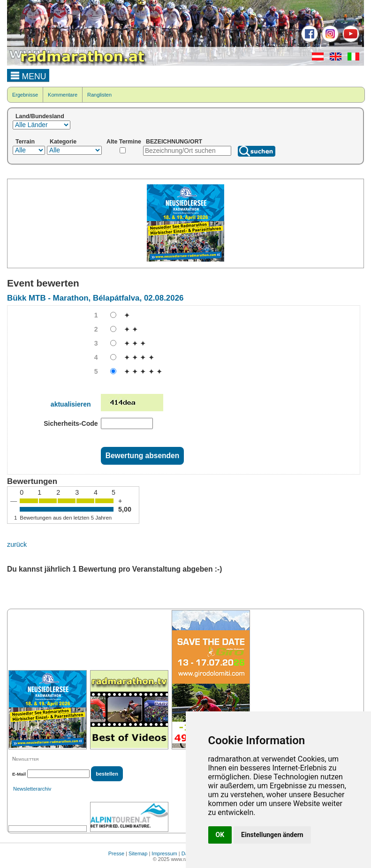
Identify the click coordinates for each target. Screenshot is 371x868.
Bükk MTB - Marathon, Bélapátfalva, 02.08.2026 (95, 298)
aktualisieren (71, 404)
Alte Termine (124, 142)
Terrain (25, 142)
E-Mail (19, 774)
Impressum (164, 853)
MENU (28, 75)
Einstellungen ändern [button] (272, 835)
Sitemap (138, 853)
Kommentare (63, 95)
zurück (17, 544)
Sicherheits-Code (71, 423)
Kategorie (63, 142)
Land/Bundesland (40, 116)
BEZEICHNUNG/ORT (174, 142)
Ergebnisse (25, 95)
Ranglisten (99, 95)
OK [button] (220, 835)
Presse (116, 853)
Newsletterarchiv (32, 789)
